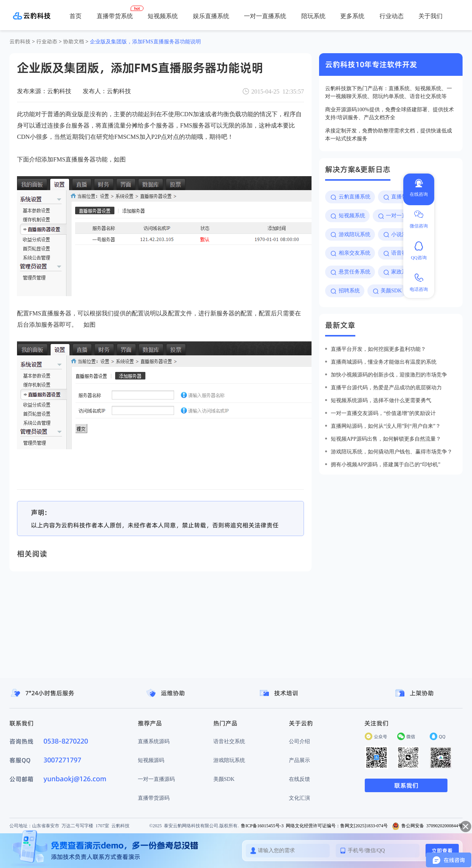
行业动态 (392, 16)
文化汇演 (299, 798)
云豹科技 (20, 41)
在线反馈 (299, 779)
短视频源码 (151, 760)
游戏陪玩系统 (229, 760)
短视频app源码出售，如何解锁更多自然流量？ (386, 439)
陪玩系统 (313, 16)
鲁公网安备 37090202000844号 (427, 826)
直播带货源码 (154, 798)
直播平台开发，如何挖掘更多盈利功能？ (378, 349)
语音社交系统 (229, 741)
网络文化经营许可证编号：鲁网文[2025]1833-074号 (337, 826)
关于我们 (430, 16)
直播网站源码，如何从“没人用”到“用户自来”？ (386, 426)
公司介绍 (299, 741)
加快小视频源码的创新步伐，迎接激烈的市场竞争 (389, 375)
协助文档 (74, 41)
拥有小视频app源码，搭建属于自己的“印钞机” (386, 464)
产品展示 (299, 760)
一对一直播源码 (156, 779)
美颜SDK (224, 779)
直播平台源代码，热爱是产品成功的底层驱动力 (386, 387)
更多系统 (352, 16)
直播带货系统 (115, 16)
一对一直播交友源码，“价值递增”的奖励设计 (383, 413)
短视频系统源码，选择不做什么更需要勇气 (381, 400)
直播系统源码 (154, 741)
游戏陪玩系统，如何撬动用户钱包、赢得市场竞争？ (392, 452)
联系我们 (406, 785)
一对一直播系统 (265, 16)
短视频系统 (163, 16)
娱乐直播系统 (211, 16)
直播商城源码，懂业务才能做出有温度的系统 (384, 362)
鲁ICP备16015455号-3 (262, 826)
